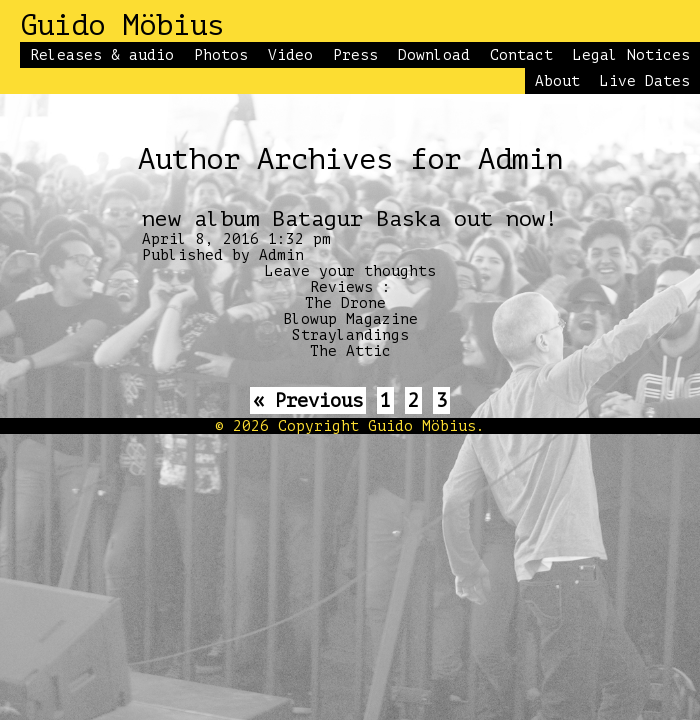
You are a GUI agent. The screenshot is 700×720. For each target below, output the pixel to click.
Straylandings (350, 335)
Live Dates (645, 81)
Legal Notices (631, 55)
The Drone (345, 303)
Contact (521, 55)
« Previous (308, 400)
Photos (221, 55)
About (557, 81)
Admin (281, 255)
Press (355, 55)
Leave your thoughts (350, 271)
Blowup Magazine (350, 319)
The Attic (350, 351)
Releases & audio (102, 55)
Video (290, 55)
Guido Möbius (122, 26)
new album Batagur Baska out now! (350, 219)
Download (434, 55)
